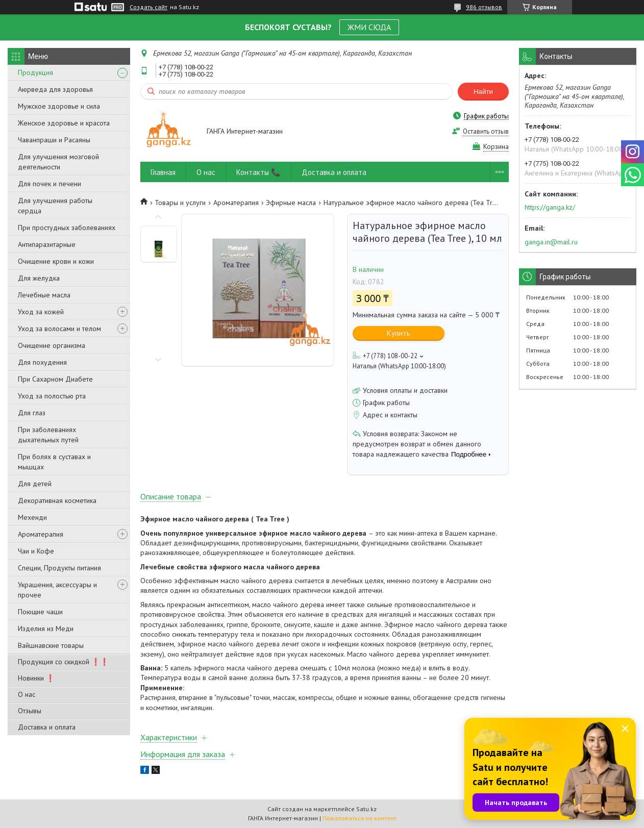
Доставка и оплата (47, 727)
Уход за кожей (41, 312)
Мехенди (32, 517)
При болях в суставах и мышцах (54, 462)
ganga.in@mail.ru (551, 242)
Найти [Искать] (483, 92)
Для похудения (42, 362)
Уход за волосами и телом (59, 329)
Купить (399, 333)
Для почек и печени (49, 184)
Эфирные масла (291, 203)
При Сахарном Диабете (55, 379)
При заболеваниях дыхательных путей (48, 435)
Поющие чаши (40, 612)
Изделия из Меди (46, 629)
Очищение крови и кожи (56, 261)
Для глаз (32, 413)
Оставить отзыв (486, 131)
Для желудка (39, 278)
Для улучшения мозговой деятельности (58, 162)
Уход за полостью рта (52, 396)
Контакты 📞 (258, 172)
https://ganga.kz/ (550, 207)
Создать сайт (148, 7)
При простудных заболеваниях (67, 228)
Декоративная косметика (57, 500)
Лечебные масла (44, 295)
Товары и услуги (180, 203)
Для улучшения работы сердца (55, 206)
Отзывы (30, 711)
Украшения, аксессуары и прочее (57, 590)
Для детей (35, 484)
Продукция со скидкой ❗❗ (63, 662)
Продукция (35, 72)
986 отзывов (484, 7)
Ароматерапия (41, 534)
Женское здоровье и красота (64, 123)
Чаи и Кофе (36, 551)
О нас (27, 694)
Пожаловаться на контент (360, 818)
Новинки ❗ (36, 678)
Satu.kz (366, 809)
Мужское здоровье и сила (59, 106)
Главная (163, 172)
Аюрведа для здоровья (55, 89)
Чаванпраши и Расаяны (54, 140)
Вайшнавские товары (51, 645)
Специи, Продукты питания (59, 568)
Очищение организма (52, 345)
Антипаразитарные (47, 244)
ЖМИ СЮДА (369, 27)
